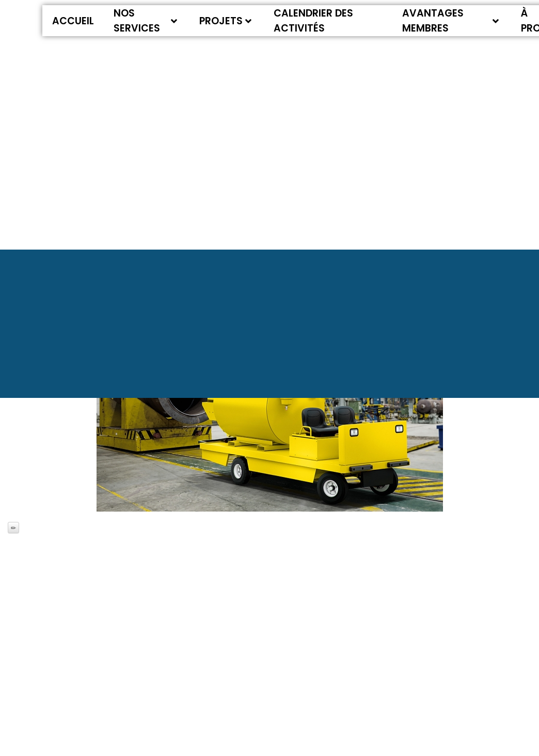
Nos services (145, 21)
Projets (225, 21)
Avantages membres (451, 21)
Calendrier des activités (313, 21)
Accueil (73, 21)
